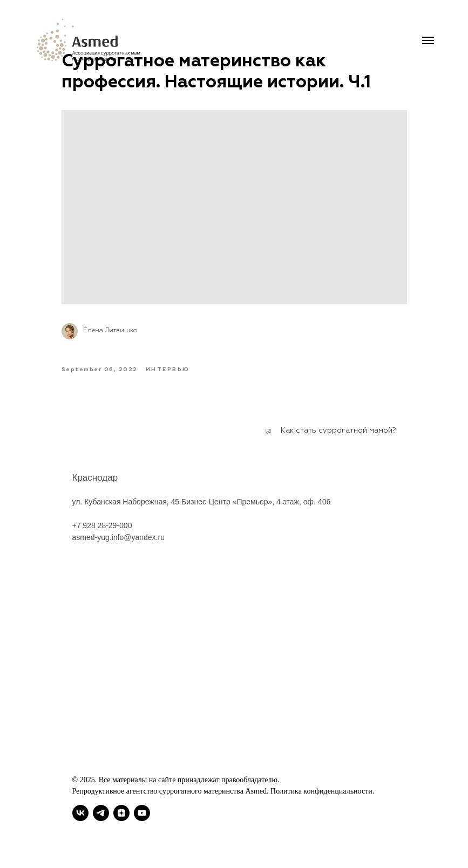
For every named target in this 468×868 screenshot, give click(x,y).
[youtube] (142, 813)
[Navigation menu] (428, 40)
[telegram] (101, 813)
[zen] (121, 813)
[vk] (80, 813)
